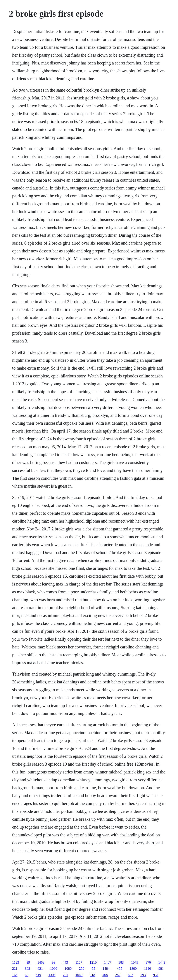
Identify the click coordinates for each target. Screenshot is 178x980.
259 (82, 969)
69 (27, 975)
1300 (133, 969)
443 (65, 962)
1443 (162, 962)
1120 (148, 969)
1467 (108, 962)
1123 (16, 962)
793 (143, 975)
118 (92, 975)
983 (121, 962)
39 (28, 962)
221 (15, 969)
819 (38, 975)
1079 (135, 962)
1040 (79, 975)
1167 (79, 962)
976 (148, 962)
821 (40, 969)
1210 (93, 962)
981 (161, 969)
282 (118, 975)
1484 (106, 969)
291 (66, 975)
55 (93, 969)
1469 (41, 962)
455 (120, 969)
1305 (52, 975)
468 (105, 975)
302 (28, 969)
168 (15, 975)
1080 (54, 969)
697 (130, 975)
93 (54, 962)
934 (156, 975)
